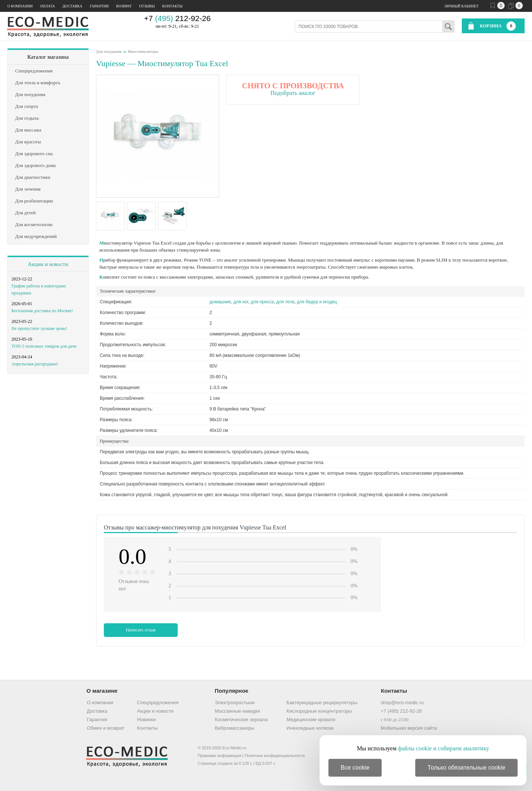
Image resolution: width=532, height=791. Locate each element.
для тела (285, 302)
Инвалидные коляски (310, 728)
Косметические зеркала (241, 720)
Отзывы (147, 6)
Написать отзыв (141, 630)
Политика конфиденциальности (274, 756)
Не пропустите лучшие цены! (39, 328)
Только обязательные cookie (466, 768)
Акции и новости (48, 264)
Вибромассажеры (235, 728)
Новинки (146, 720)
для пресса (262, 302)
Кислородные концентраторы (319, 711)
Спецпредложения (158, 703)
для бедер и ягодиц (317, 302)
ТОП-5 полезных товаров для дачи (44, 346)
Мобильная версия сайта (409, 728)
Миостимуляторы (143, 51)
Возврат (124, 6)
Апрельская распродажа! (35, 364)
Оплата (47, 6)
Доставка (72, 6)
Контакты (172, 6)
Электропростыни (235, 703)
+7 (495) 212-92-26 (401, 711)
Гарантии (99, 6)
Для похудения (109, 51)
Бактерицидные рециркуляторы (322, 703)
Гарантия (97, 720)
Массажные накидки (238, 711)
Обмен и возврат (106, 728)
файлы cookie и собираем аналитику (444, 748)
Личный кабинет (461, 6)
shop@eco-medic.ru (402, 703)
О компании (20, 6)
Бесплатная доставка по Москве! (42, 311)
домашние (220, 302)
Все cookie (355, 768)
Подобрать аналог (293, 93)
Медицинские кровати (311, 720)
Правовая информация (219, 756)
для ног (241, 302)
